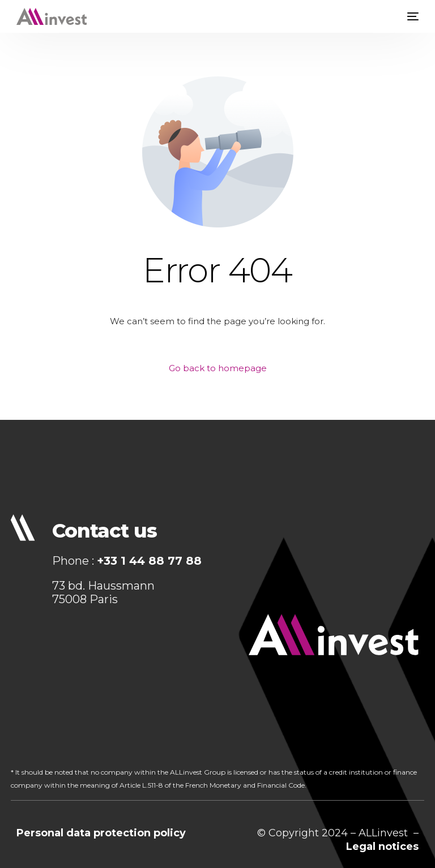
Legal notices (382, 846)
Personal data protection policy (101, 833)
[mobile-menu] (410, 16)
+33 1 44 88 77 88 (149, 561)
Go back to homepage (218, 368)
